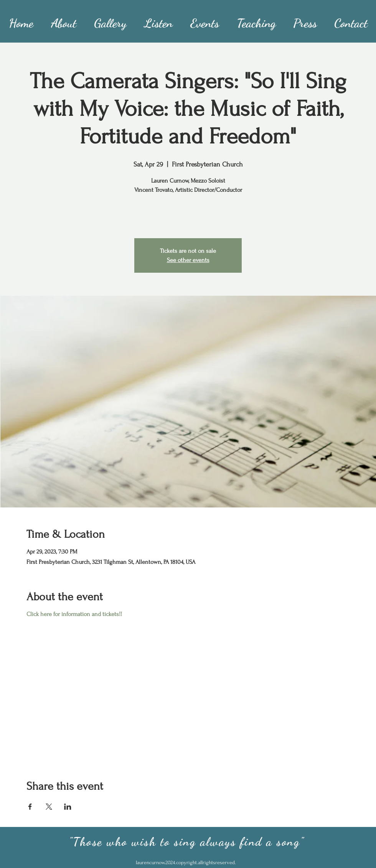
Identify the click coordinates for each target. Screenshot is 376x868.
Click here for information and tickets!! (74, 614)
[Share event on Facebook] (30, 807)
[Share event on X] (49, 807)
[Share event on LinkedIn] (68, 807)
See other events (188, 260)
